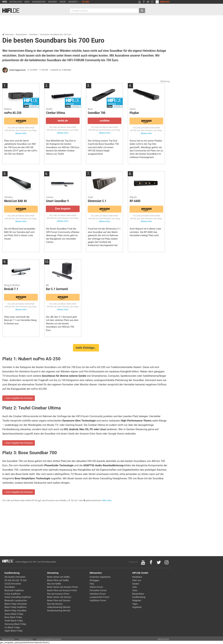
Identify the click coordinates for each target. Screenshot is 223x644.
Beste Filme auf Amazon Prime (62, 590)
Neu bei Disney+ (55, 604)
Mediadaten (8, 639)
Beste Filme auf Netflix (58, 580)
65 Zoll (15, 580)
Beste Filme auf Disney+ (59, 600)
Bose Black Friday (13, 617)
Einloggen (94, 580)
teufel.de (63, 121)
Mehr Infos (107, 500)
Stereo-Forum (96, 587)
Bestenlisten (16, 2)
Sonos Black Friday (14, 614)
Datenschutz (26, 639)
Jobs (135, 587)
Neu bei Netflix (54, 584)
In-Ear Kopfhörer (13, 594)
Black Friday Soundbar (15, 611)
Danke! (136, 584)
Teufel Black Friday (14, 621)
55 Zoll (8, 580)
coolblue (104, 121)
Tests (5, 2)
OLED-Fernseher (13, 584)
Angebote (74, 2)
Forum (63, 2)
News (27, 2)
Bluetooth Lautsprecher (16, 600)
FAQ (92, 584)
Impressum (163, 639)
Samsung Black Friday (15, 624)
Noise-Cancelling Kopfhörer (18, 597)
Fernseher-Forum (98, 590)
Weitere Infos (21, 133)
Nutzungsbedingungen (49, 639)
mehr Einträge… (86, 348)
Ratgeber (52, 2)
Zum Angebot (63, 209)
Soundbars (10, 587)
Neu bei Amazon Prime (58, 594)
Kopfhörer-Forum (98, 600)
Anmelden (163, 2)
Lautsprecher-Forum (99, 597)
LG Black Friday (12, 627)
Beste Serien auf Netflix (58, 577)
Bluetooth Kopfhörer (14, 590)
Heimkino (34, 34)
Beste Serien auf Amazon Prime (62, 587)
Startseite (9, 34)
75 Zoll (23, 580)
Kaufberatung (39, 2)
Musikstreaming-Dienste (59, 611)
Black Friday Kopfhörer (15, 607)
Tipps (135, 604)
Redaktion (137, 577)
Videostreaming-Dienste (59, 607)
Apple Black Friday (14, 631)
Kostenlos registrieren (100, 577)
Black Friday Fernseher (16, 604)
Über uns (137, 580)
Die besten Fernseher (15, 577)
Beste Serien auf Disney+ (59, 597)
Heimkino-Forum (98, 594)
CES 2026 (86, 2)
